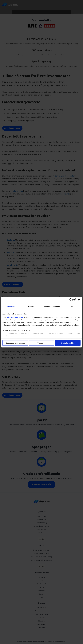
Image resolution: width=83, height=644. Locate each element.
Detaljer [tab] (31, 306)
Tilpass (42, 343)
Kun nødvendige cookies (15, 343)
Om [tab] (72, 306)
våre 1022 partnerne (15, 317)
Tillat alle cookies (68, 343)
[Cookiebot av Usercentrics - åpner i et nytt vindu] (71, 300)
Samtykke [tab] (11, 306)
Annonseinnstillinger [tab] (52, 306)
